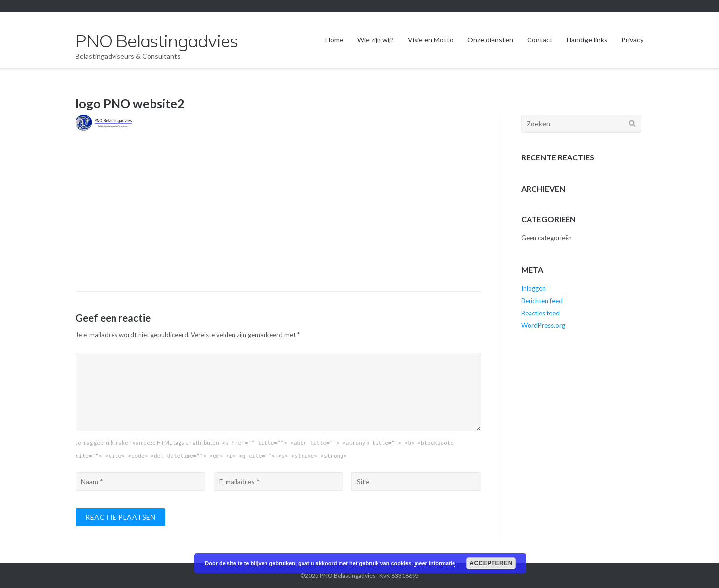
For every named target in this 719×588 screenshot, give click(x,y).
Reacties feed (540, 313)
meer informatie (435, 563)
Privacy (632, 40)
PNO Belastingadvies (348, 575)
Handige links (587, 40)
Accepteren (491, 563)
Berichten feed (542, 301)
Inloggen (533, 288)
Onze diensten (490, 40)
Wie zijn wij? (376, 40)
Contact (540, 40)
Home (334, 40)
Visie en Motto (431, 40)
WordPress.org (543, 325)
